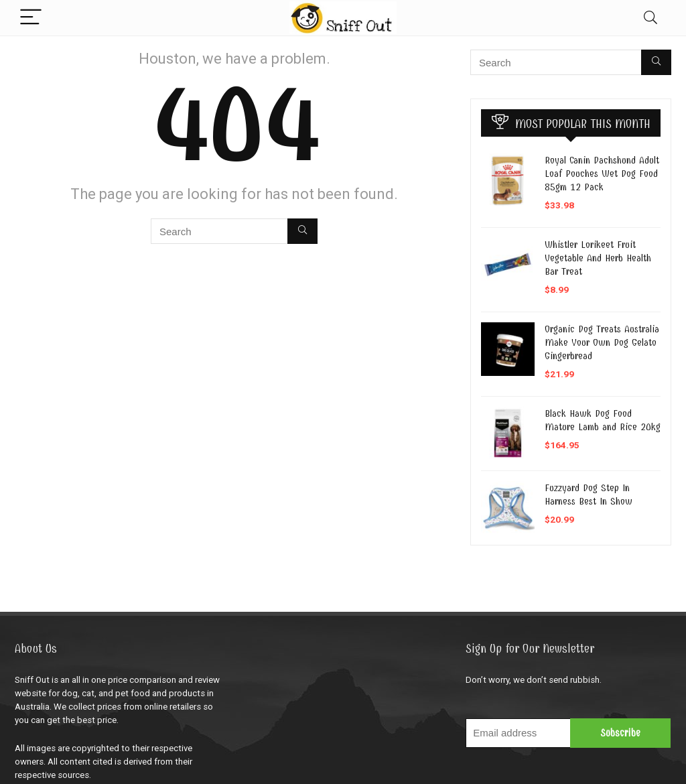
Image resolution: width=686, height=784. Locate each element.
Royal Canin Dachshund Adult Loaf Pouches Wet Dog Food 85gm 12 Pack (602, 174)
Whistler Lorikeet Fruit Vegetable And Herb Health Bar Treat (598, 258)
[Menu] (31, 18)
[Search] (650, 18)
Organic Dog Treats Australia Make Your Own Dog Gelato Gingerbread (602, 342)
